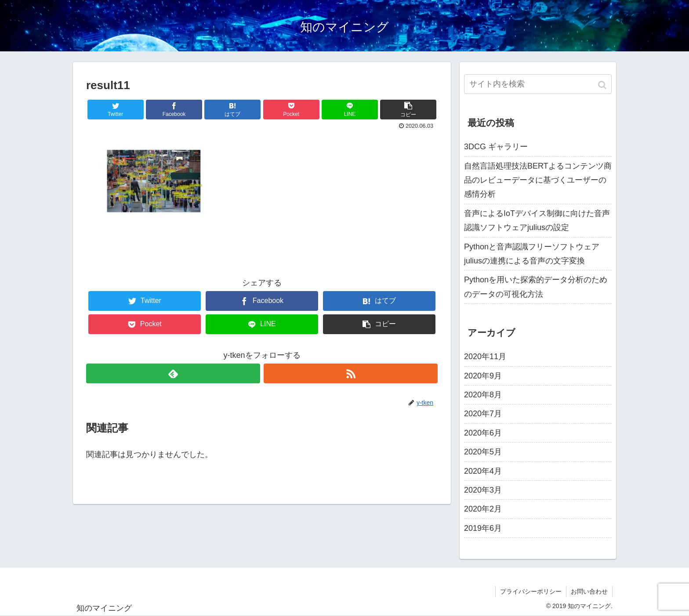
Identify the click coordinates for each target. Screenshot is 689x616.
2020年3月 (483, 490)
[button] (603, 85)
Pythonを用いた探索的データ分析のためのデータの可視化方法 (536, 287)
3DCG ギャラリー (496, 147)
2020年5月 (483, 452)
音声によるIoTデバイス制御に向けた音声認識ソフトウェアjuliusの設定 (537, 220)
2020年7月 (483, 414)
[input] (538, 84)
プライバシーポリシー (531, 591)
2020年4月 (483, 471)
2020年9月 (483, 376)
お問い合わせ (589, 591)
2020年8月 (483, 395)
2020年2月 (483, 509)
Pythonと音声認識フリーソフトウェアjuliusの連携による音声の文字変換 (532, 254)
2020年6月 (483, 433)
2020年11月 (485, 357)
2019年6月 (483, 528)
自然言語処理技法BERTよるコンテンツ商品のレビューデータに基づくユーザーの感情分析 (538, 180)
